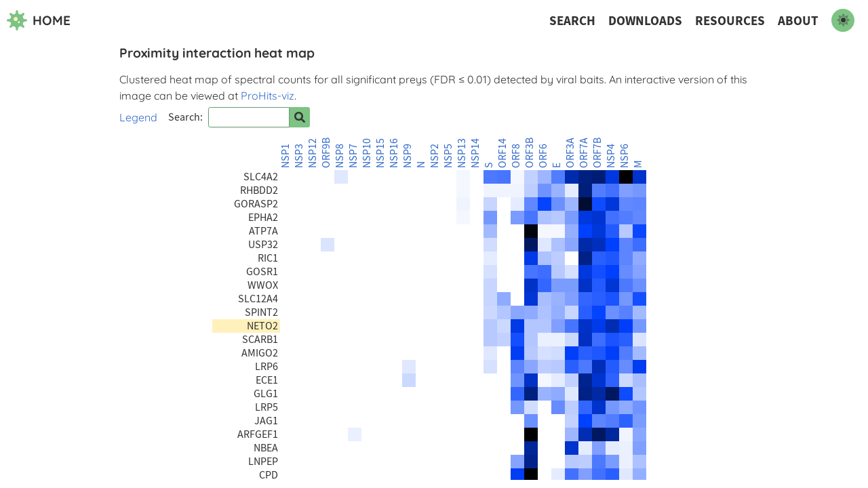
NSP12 (313, 153)
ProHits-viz (268, 96)
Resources (730, 21)
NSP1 (285, 156)
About (798, 21)
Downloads (645, 21)
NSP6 (625, 156)
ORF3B (530, 153)
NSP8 (340, 156)
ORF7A (584, 153)
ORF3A (570, 153)
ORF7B (597, 153)
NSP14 (475, 153)
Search (572, 21)
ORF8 (516, 156)
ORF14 (502, 153)
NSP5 (448, 156)
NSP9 (408, 156)
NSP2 (435, 156)
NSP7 (353, 156)
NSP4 (611, 156)
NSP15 (380, 153)
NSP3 (299, 156)
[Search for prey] (300, 117)
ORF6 (543, 156)
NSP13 (462, 153)
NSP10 (367, 153)
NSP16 (394, 153)
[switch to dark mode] (843, 20)
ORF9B (326, 153)
